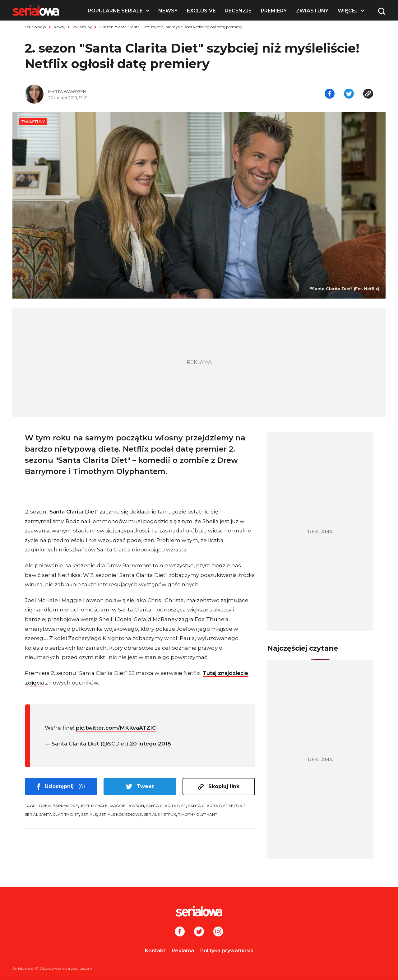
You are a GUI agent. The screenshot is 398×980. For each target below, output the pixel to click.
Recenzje (238, 11)
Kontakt (155, 951)
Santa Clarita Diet (73, 512)
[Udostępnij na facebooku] (330, 94)
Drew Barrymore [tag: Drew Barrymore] (59, 806)
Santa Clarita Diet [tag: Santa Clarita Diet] (166, 806)
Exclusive (201, 11)
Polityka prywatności (227, 951)
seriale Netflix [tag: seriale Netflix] (160, 814)
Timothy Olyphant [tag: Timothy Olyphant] (198, 814)
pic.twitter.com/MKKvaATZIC (116, 728)
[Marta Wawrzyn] (121, 92)
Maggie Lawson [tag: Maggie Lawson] (127, 806)
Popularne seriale (115, 11)
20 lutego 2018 (150, 744)
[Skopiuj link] (368, 94)
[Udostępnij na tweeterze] (349, 94)
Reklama (183, 951)
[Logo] (36, 11)
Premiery (274, 11)
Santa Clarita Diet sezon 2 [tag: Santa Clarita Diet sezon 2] (217, 806)
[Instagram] (218, 932)
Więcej (348, 11)
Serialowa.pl (36, 27)
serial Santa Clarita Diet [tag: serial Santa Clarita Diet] (52, 814)
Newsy (168, 11)
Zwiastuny (312, 11)
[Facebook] (180, 932)
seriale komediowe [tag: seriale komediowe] (120, 814)
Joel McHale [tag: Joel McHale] (94, 806)
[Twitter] (199, 932)
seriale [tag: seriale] (89, 814)
